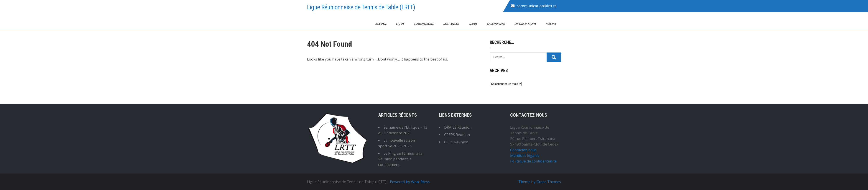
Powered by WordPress (410, 182)
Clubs (473, 24)
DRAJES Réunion (458, 127)
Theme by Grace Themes (540, 182)
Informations (526, 24)
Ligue (400, 24)
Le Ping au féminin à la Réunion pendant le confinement (400, 159)
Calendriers (496, 24)
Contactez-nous (523, 150)
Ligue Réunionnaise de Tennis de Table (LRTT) (361, 7)
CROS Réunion (456, 142)
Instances (452, 24)
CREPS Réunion (457, 135)
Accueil (381, 24)
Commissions (424, 24)
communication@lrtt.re (537, 6)
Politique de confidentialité (533, 161)
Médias (551, 24)
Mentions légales (525, 155)
